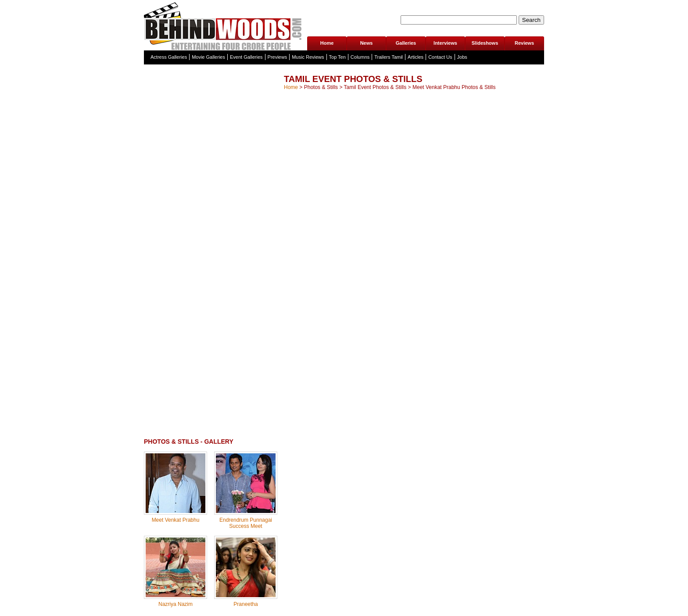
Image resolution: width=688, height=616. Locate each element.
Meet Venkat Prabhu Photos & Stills (454, 87)
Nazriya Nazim (176, 604)
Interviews (445, 43)
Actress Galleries (169, 57)
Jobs (462, 57)
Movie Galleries (208, 57)
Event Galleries (246, 57)
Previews (278, 57)
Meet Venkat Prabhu (176, 520)
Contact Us (440, 57)
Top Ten (337, 57)
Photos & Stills (321, 87)
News (367, 43)
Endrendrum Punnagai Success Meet (246, 523)
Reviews (524, 43)
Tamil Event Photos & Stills (375, 87)
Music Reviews (308, 57)
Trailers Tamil (389, 57)
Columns (360, 57)
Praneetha (245, 604)
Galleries (406, 43)
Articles (416, 57)
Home (327, 43)
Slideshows (485, 43)
